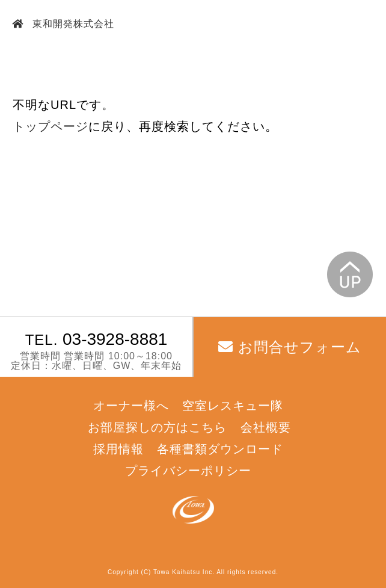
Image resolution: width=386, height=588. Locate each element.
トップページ (51, 126)
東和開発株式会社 (72, 24)
